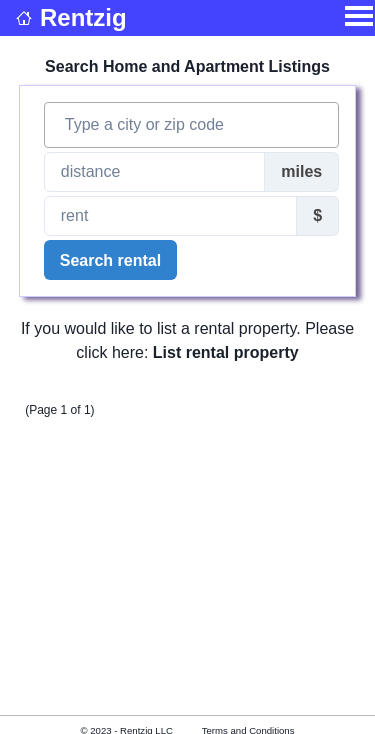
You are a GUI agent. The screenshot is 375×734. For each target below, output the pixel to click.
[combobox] (192, 125)
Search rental (110, 260)
